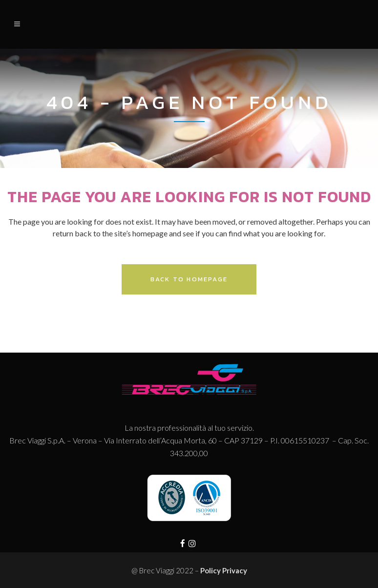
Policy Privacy (224, 570)
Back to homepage (189, 279)
